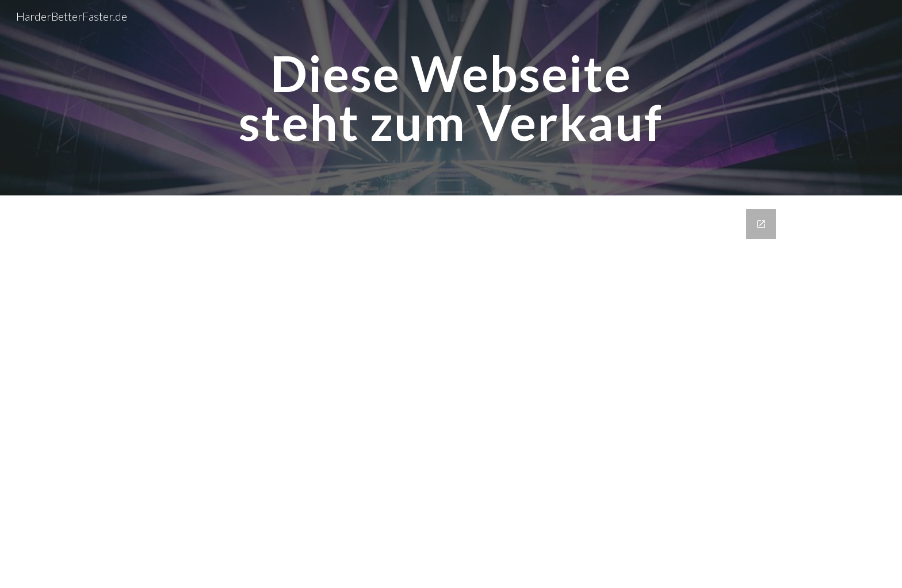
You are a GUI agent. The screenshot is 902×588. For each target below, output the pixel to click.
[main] (451, 98)
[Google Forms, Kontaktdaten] (451, 392)
